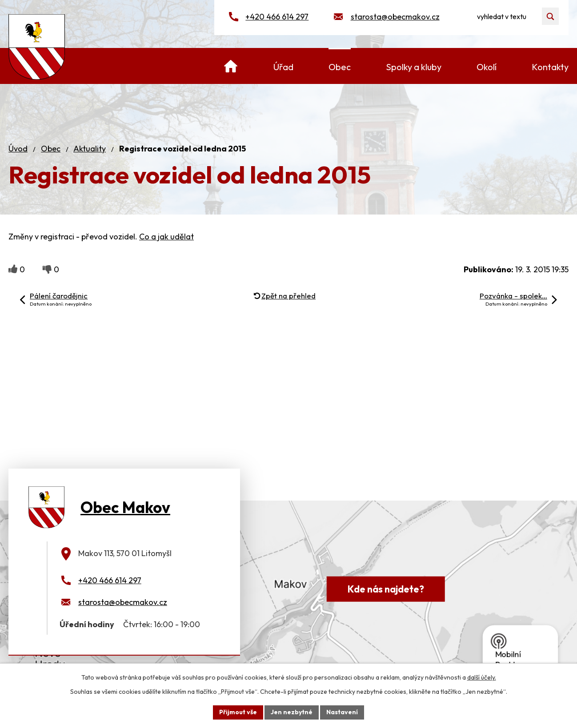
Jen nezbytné (292, 712)
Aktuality (90, 149)
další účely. (482, 677)
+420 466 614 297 (277, 17)
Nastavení (342, 712)
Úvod (18, 149)
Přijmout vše (238, 712)
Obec (51, 149)
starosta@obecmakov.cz (395, 17)
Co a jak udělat (166, 237)
